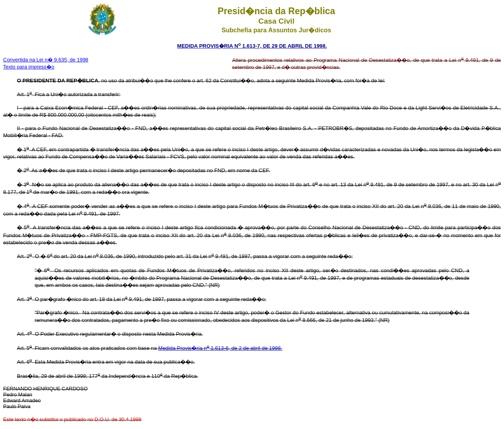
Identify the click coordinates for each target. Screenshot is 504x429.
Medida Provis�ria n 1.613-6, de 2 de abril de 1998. (220, 348)
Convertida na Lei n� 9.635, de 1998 (46, 60)
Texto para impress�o (29, 67)
